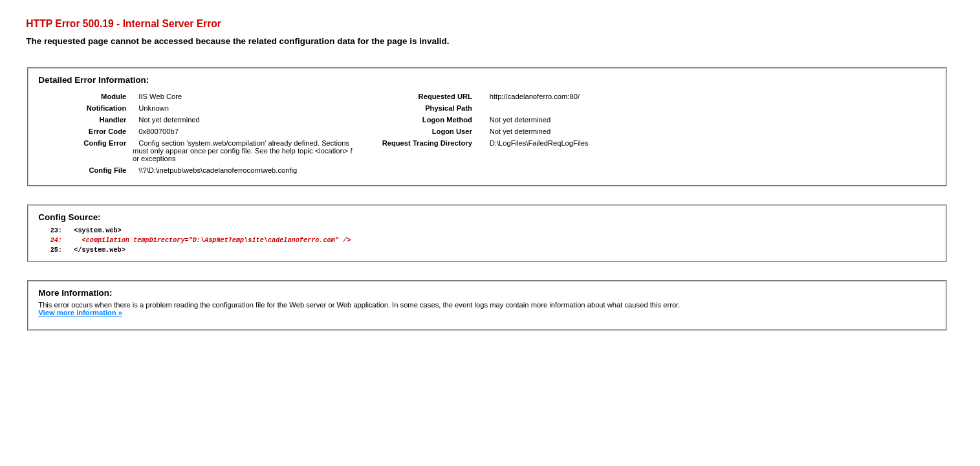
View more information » (80, 318)
